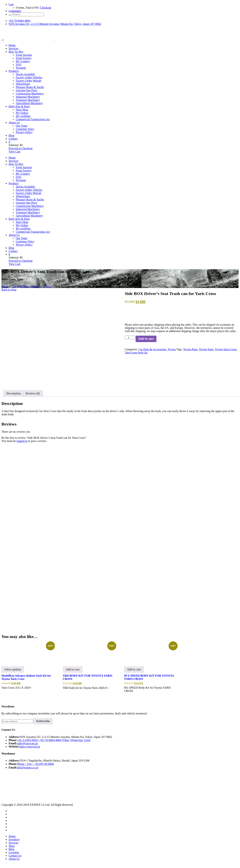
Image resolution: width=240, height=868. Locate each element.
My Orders (22, 113)
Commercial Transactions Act (33, 119)
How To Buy (16, 52)
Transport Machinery (28, 100)
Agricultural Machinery (29, 103)
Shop (12, 846)
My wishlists (23, 116)
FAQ (19, 65)
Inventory (14, 839)
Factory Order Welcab (28, 81)
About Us (14, 123)
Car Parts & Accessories (26, 286)
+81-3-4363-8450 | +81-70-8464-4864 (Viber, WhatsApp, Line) (54, 740)
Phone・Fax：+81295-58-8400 (36, 764)
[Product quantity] (130, 338)
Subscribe (43, 721)
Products (14, 71)
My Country (23, 61)
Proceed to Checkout (21, 148)
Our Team (22, 126)
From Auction (24, 55)
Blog (11, 135)
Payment (21, 68)
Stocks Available (25, 74)
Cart (11, 4)
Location (14, 852)
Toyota (48, 286)
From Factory (24, 58)
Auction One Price (26, 90)
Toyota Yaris (206, 349)
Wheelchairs (23, 84)
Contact (13, 139)
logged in (22, 441)
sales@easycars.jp (27, 743)
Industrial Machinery (28, 97)
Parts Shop (22, 110)
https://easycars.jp (30, 747)
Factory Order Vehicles (29, 77)
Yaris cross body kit (136, 353)
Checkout (46, 8)
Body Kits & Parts (19, 106)
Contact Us (15, 856)
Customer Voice (25, 129)
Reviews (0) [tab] (33, 393)
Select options (13, 669)
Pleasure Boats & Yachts (30, 87)
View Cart (14, 152)
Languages (15, 11)
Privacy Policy (24, 132)
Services (13, 48)
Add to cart (146, 339)
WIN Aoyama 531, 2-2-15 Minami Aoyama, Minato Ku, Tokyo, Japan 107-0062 (55, 24)
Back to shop (9, 290)
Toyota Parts (190, 349)
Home (12, 45)
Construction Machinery (30, 94)
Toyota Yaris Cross (226, 349)
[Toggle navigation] (3, 40)
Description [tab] (14, 393)
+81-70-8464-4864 (19, 21)
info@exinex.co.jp (28, 767)
